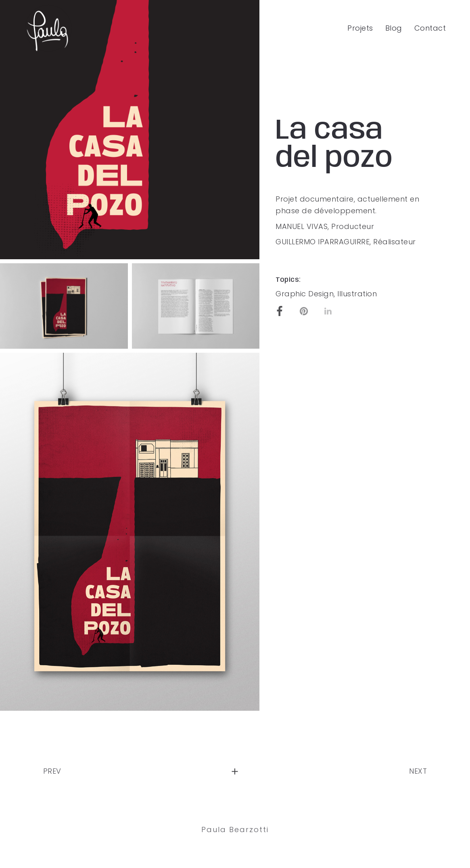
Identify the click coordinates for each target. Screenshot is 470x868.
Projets (360, 28)
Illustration (357, 294)
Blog (394, 28)
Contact (430, 28)
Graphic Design (305, 294)
